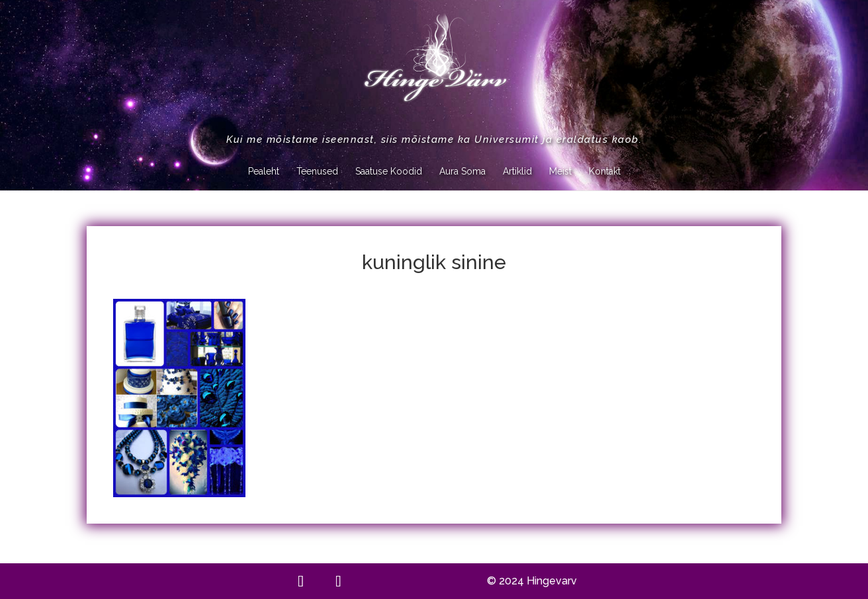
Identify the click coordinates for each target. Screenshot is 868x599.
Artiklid (517, 172)
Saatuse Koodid (389, 172)
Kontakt (605, 172)
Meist (560, 172)
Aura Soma (462, 172)
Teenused (317, 172)
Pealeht (264, 172)
